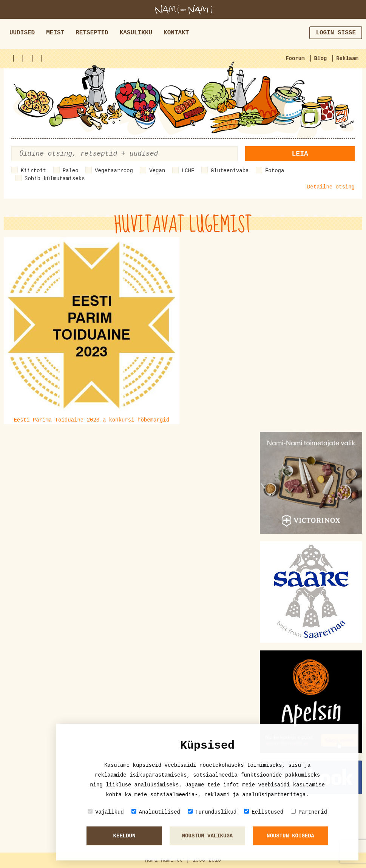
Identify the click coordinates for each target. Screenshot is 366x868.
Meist (55, 33)
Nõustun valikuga (207, 836)
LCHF (188, 171)
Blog (321, 59)
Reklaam (347, 59)
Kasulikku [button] (136, 33)
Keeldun (124, 836)
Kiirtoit (33, 171)
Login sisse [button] (336, 33)
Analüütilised (156, 812)
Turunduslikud (212, 812)
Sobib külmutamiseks (55, 179)
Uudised (22, 33)
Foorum (295, 59)
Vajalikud (106, 812)
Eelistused (264, 812)
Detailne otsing (331, 187)
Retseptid (92, 33)
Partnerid (309, 812)
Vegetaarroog (114, 171)
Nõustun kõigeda (290, 836)
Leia (300, 154)
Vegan (157, 171)
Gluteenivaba (230, 171)
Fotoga (275, 171)
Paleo (71, 171)
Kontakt (176, 33)
